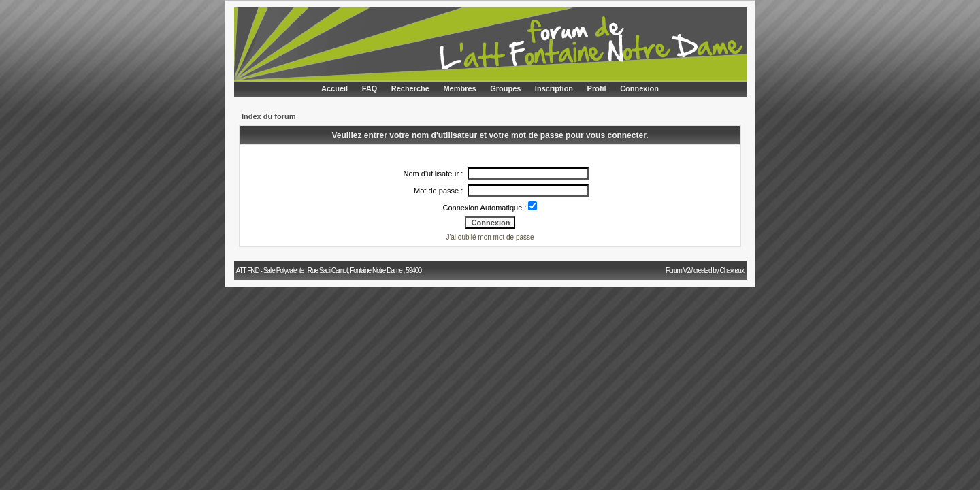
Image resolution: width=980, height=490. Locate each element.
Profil (597, 88)
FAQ (370, 88)
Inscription (554, 88)
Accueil (334, 88)
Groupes (505, 88)
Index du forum (268, 116)
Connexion (639, 88)
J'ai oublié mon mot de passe (490, 237)
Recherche (410, 88)
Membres (459, 88)
